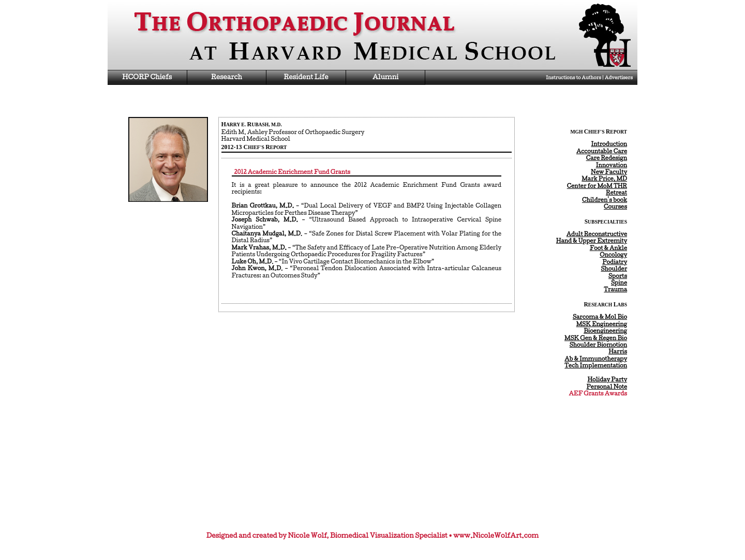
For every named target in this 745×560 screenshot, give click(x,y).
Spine (619, 283)
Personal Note (607, 387)
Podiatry (615, 262)
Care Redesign (607, 158)
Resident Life (306, 77)
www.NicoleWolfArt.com (496, 535)
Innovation (612, 165)
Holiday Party (607, 379)
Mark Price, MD (604, 179)
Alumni (385, 77)
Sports (618, 276)
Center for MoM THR (597, 186)
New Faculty (609, 172)
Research (227, 77)
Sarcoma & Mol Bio (600, 317)
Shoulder (614, 269)
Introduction (609, 144)
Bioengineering (605, 331)
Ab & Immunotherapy (596, 359)
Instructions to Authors (573, 77)
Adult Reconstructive (597, 234)
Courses (615, 207)
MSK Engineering (602, 324)
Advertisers (619, 77)
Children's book (605, 200)
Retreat (616, 193)
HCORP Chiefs (147, 77)
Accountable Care (602, 151)
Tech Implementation (596, 365)
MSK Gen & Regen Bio (596, 338)
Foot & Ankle (608, 248)
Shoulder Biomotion (598, 345)
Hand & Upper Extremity (592, 241)
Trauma (615, 289)
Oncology (613, 255)
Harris (618, 351)
